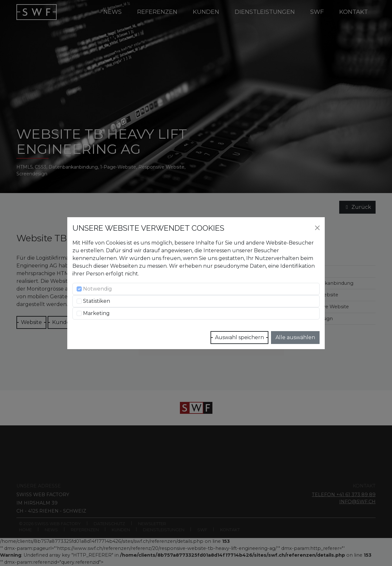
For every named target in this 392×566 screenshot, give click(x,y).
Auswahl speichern (239, 337)
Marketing (96, 313)
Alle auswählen (295, 337)
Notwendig (98, 289)
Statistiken (97, 301)
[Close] (317, 228)
